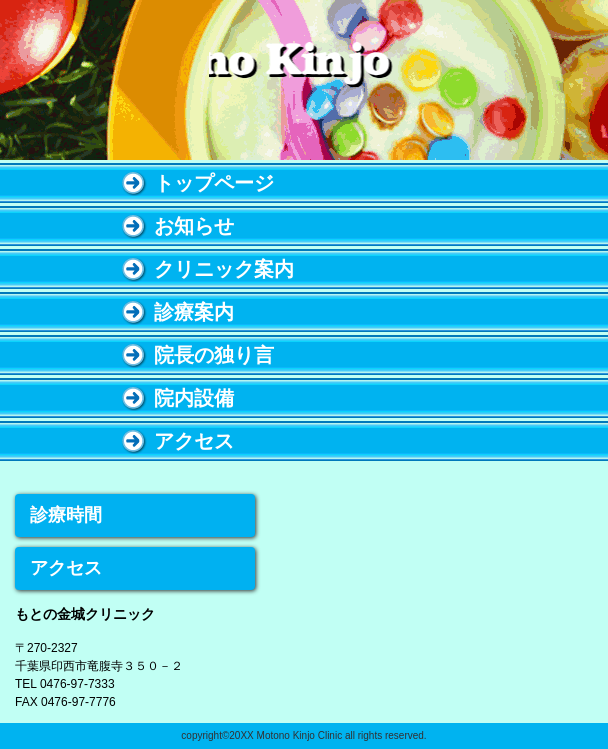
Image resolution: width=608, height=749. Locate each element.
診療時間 (66, 515)
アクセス (66, 568)
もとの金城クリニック (304, 82)
